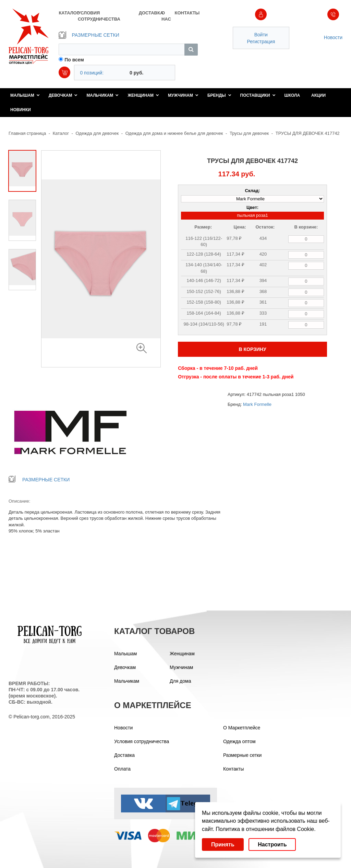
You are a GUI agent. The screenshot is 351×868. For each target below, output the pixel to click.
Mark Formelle (257, 404)
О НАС (166, 16)
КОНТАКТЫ (186, 13)
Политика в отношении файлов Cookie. (265, 829)
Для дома (180, 681)
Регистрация (261, 42)
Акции (318, 95)
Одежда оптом (239, 741)
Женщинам (143, 95)
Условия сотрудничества (142, 741)
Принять (223, 844)
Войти (261, 35)
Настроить (272, 844)
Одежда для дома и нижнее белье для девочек (174, 133)
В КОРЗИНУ (252, 349)
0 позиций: (92, 73)
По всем (74, 60)
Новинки (21, 110)
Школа (292, 95)
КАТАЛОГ (68, 13)
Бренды (219, 95)
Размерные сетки (242, 755)
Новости (333, 37)
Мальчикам (102, 95)
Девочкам (63, 95)
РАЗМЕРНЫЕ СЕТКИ (89, 35)
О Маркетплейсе (242, 728)
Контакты (233, 769)
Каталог (61, 133)
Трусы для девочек (249, 133)
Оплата (122, 769)
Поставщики (258, 95)
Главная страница (27, 133)
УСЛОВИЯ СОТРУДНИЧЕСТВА (99, 16)
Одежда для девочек (97, 133)
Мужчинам (183, 95)
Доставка (124, 755)
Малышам (25, 95)
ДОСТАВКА (150, 13)
